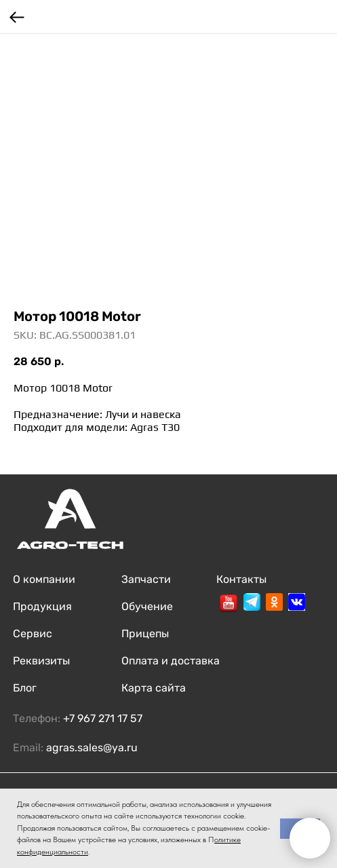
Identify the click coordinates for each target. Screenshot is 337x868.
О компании (44, 579)
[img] (229, 603)
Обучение (147, 606)
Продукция (42, 606)
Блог (25, 688)
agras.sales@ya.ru (92, 748)
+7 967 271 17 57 (103, 718)
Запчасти (146, 579)
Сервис (33, 634)
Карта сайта (154, 688)
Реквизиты (41, 661)
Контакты (241, 579)
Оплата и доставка (171, 661)
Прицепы (145, 634)
